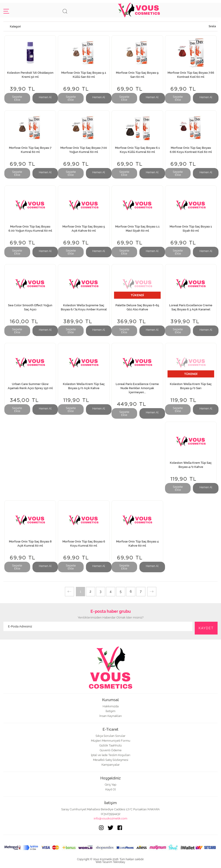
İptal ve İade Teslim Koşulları (111, 755)
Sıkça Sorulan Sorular (110, 736)
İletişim (110, 711)
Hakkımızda (111, 706)
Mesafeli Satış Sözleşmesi (111, 760)
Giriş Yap (110, 785)
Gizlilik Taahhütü (110, 745)
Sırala (212, 26)
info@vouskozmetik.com (110, 818)
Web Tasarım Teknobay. (110, 862)
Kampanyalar (111, 765)
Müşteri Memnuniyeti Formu (111, 741)
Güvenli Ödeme (111, 750)
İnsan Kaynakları (111, 716)
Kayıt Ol (111, 789)
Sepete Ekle (17, 98)
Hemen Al (45, 97)
